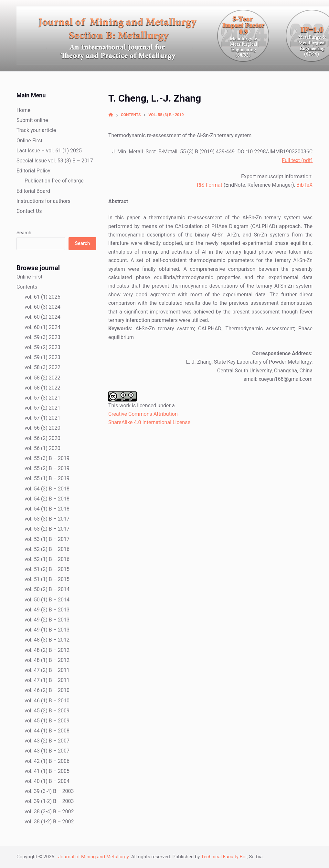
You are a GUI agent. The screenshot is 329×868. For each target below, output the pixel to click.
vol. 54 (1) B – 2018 (47, 509)
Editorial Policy (33, 171)
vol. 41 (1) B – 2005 (47, 771)
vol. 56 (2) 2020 (42, 438)
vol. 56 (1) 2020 (42, 448)
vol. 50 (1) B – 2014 (47, 600)
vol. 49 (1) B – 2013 (47, 630)
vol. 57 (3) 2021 (42, 398)
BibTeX (304, 185)
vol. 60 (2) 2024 (42, 317)
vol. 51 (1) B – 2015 (47, 579)
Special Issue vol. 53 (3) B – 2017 (55, 161)
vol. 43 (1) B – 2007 (47, 751)
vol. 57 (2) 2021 (42, 408)
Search (24, 233)
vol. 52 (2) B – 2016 (47, 549)
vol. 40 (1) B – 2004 (47, 781)
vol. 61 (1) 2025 (42, 297)
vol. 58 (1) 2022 (42, 388)
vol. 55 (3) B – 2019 (47, 458)
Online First (30, 141)
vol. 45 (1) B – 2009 (47, 721)
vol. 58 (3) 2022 (42, 367)
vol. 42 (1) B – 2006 (47, 761)
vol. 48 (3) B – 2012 (47, 640)
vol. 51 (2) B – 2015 (47, 569)
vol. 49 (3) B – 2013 (47, 610)
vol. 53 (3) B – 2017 (47, 519)
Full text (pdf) (297, 160)
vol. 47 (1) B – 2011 (47, 680)
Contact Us (29, 211)
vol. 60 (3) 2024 (42, 307)
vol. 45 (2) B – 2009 (47, 711)
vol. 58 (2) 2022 (42, 378)
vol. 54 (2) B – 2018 (47, 499)
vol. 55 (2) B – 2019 (47, 468)
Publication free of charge (54, 181)
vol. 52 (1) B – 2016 (47, 559)
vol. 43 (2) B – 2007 (47, 741)
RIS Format (210, 185)
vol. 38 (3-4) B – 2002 (49, 812)
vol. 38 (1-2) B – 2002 (49, 822)
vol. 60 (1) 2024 (42, 327)
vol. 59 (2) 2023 (42, 347)
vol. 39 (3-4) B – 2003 (49, 791)
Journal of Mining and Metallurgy (94, 857)
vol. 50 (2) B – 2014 (47, 589)
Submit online (32, 120)
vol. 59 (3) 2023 (42, 337)
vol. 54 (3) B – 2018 (47, 489)
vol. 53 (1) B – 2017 (47, 539)
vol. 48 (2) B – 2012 (47, 650)
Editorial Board (33, 191)
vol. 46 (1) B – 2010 (47, 701)
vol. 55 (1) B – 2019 (47, 478)
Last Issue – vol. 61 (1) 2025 (49, 151)
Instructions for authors (43, 201)
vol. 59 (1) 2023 (42, 357)
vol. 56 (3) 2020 (42, 428)
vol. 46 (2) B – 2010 (47, 690)
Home (23, 110)
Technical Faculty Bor (224, 857)
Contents (27, 287)
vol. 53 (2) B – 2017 (47, 529)
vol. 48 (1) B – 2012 (47, 660)
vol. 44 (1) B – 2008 (47, 731)
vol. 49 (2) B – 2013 (47, 620)
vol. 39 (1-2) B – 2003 (49, 801)
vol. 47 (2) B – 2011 (47, 670)
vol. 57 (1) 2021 (42, 418)
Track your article (36, 130)
